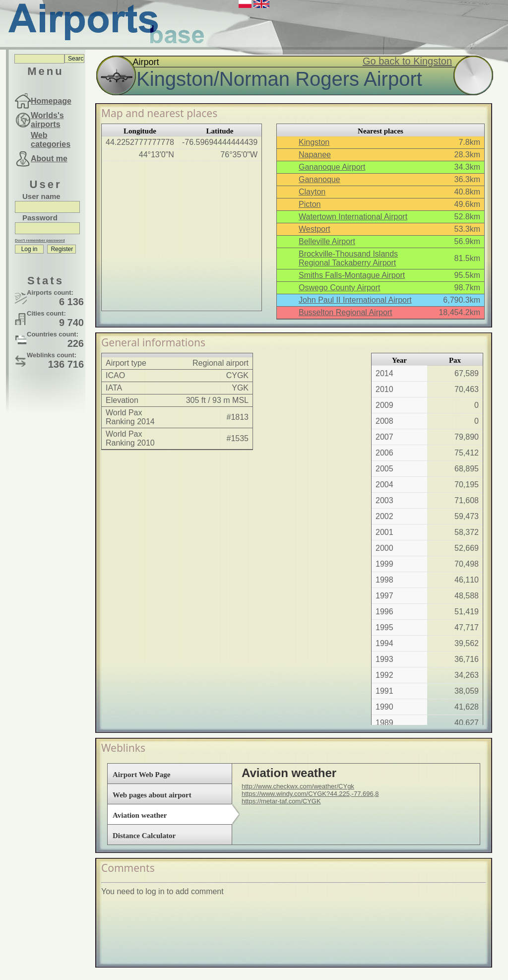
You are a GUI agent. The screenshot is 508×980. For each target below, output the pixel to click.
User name (41, 196)
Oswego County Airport (340, 288)
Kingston (314, 142)
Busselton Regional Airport (346, 312)
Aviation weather (140, 815)
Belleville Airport (327, 241)
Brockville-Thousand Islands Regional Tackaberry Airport (348, 258)
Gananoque (319, 179)
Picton (310, 204)
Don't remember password (40, 240)
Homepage (51, 101)
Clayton (312, 192)
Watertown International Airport (353, 217)
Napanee (315, 155)
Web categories (51, 140)
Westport (315, 229)
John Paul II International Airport (355, 300)
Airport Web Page (141, 775)
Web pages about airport (152, 795)
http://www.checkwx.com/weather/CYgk (298, 786)
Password (40, 218)
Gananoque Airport (332, 167)
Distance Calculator (144, 836)
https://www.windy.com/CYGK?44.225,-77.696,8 (310, 794)
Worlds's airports (47, 120)
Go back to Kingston (407, 61)
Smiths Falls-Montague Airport (352, 275)
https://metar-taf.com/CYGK (281, 801)
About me (49, 159)
